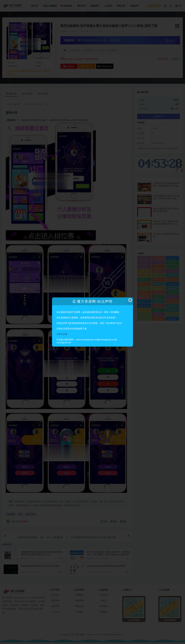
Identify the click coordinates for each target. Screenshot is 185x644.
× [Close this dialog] (130, 300)
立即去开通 (62, 334)
